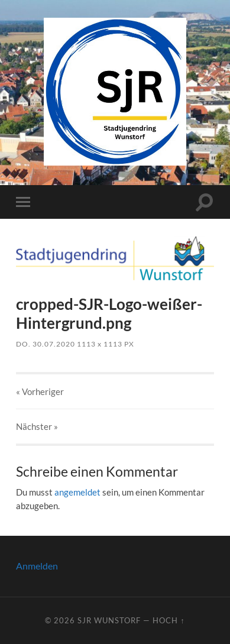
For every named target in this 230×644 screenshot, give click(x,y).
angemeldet (77, 492)
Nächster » (37, 426)
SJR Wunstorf (109, 620)
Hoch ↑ (169, 620)
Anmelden (37, 566)
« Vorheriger (40, 391)
